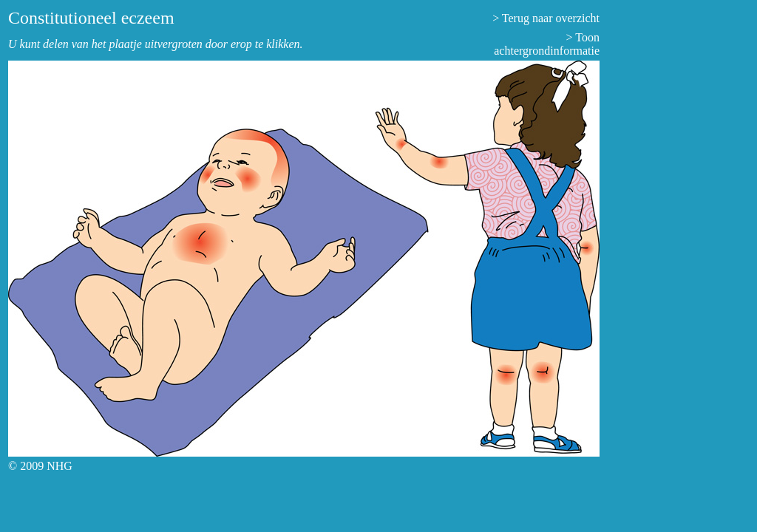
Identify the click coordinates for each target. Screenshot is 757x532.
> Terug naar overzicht (546, 18)
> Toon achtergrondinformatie (547, 44)
